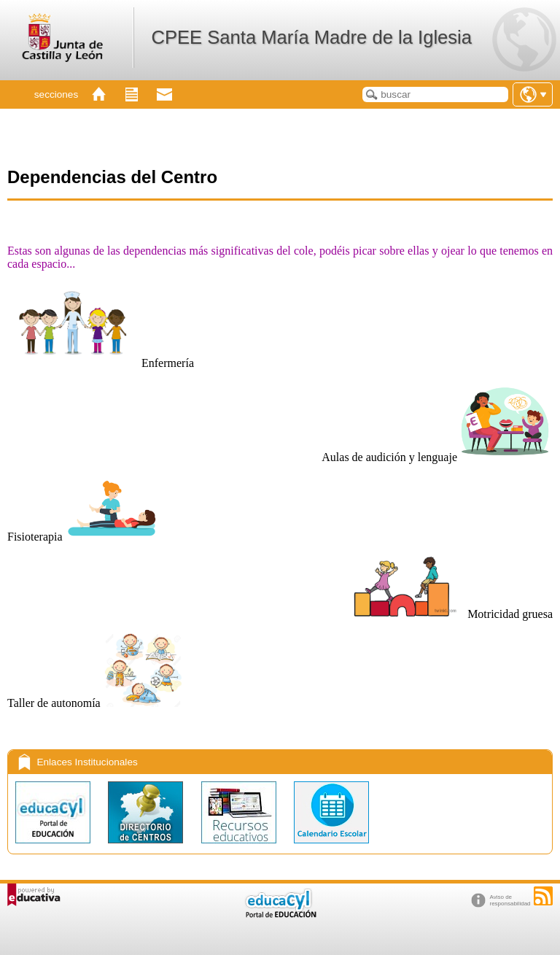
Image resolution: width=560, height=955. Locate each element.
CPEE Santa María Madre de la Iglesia (311, 37)
